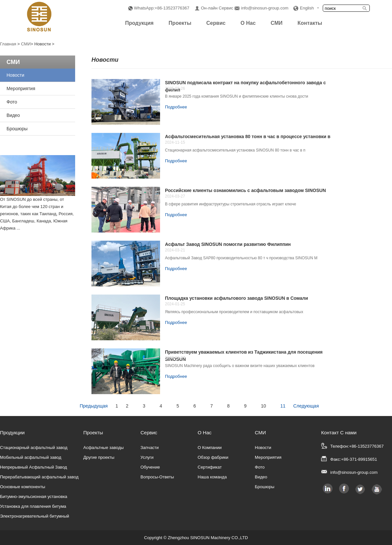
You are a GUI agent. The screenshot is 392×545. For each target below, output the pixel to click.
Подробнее (176, 107)
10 (264, 406)
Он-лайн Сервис (217, 8)
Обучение (150, 467)
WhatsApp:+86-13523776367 (162, 8)
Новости (15, 75)
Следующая (306, 406)
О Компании (210, 448)
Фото (12, 102)
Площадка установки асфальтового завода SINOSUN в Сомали (237, 298)
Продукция (139, 23)
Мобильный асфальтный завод (31, 457)
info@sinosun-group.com (265, 8)
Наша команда (212, 477)
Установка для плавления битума (33, 506)
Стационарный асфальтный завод (34, 448)
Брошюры (17, 129)
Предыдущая (94, 406)
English (307, 8)
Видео (13, 115)
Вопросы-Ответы (157, 477)
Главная (8, 44)
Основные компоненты (23, 487)
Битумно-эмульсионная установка (34, 497)
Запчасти (150, 448)
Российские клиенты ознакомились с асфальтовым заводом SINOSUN (245, 190)
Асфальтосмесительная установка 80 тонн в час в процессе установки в (248, 136)
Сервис (216, 23)
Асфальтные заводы (104, 448)
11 (283, 406)
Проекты (180, 23)
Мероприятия (21, 88)
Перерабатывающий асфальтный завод (39, 477)
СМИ (277, 23)
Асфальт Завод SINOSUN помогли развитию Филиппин (228, 244)
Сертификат (210, 467)
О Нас (248, 23)
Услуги (147, 457)
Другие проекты (99, 457)
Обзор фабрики (213, 457)
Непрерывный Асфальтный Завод (33, 467)
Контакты (310, 23)
